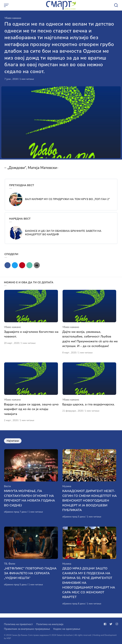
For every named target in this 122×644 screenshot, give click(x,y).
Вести (7, 489)
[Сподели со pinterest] (22, 265)
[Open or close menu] (7, 5)
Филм (12, 568)
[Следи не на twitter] (111, 624)
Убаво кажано (13, 18)
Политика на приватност (18, 624)
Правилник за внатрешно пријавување (27, 629)
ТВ (6, 568)
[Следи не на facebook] (106, 624)
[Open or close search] (116, 5)
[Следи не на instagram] (116, 624)
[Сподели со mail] (29, 265)
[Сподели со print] (37, 265)
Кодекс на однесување (67, 629)
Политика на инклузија (50, 624)
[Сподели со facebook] (7, 265)
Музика (67, 489)
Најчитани (13, 443)
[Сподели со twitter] (15, 265)
